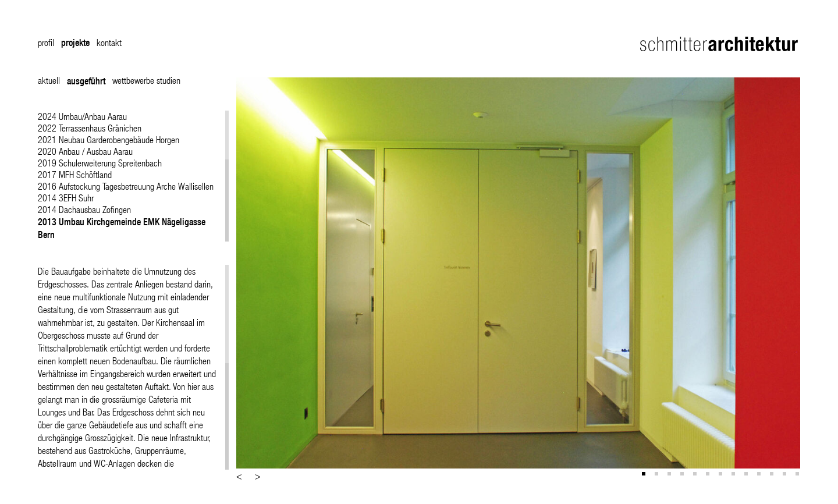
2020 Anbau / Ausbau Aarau (85, 151)
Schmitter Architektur (720, 44)
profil (46, 42)
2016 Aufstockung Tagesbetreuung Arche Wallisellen (126, 186)
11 (773, 475)
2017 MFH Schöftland (75, 174)
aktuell (49, 80)
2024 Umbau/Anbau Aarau (82, 116)
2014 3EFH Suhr (66, 198)
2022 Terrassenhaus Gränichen (90, 128)
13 (798, 475)
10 (760, 475)
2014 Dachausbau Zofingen (84, 209)
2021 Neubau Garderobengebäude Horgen (109, 139)
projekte (75, 42)
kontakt (109, 42)
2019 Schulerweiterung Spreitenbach (100, 163)
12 (786, 475)
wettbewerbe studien (146, 80)
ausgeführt (86, 81)
